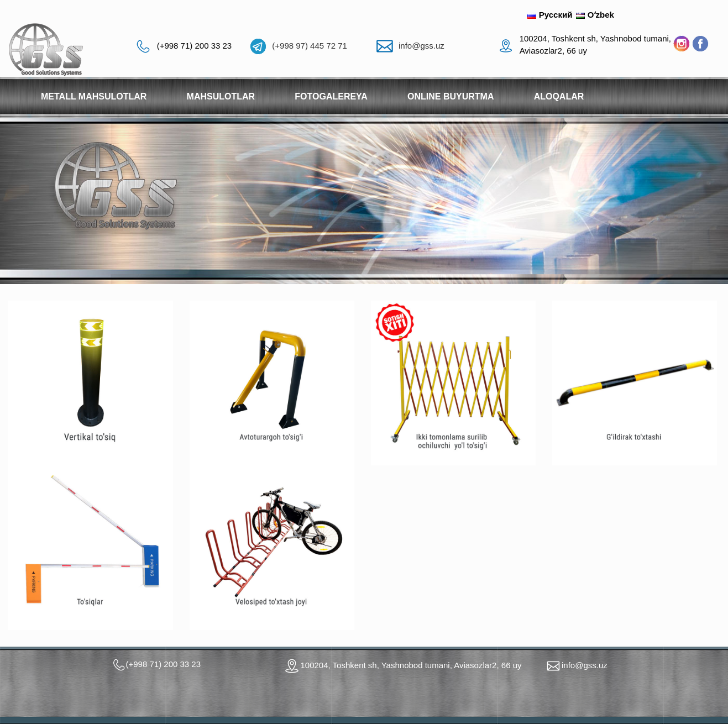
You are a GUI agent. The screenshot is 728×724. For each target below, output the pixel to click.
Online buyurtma (451, 96)
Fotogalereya (331, 96)
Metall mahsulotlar (94, 96)
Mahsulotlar (221, 96)
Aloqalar (559, 96)
